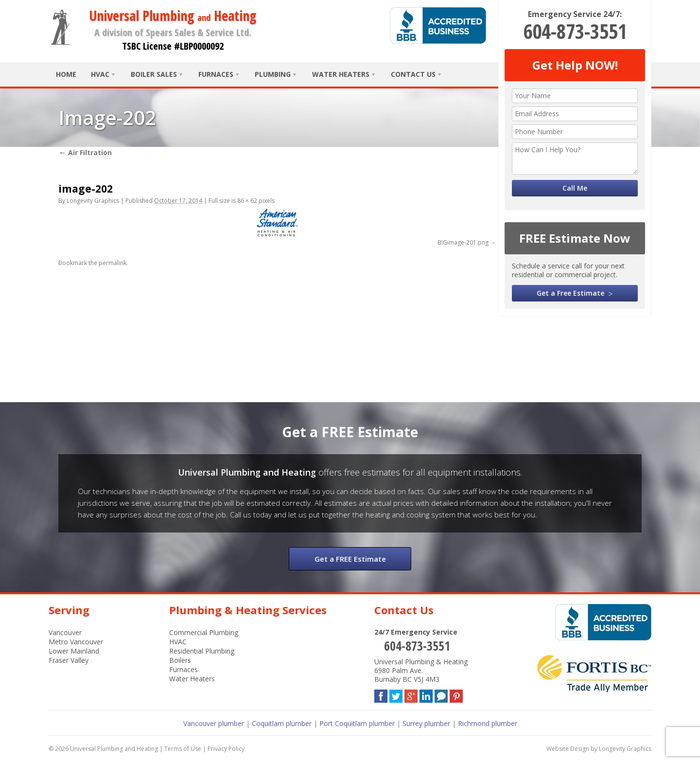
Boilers (180, 660)
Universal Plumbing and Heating (114, 749)
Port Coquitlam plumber (357, 723)
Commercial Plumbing (204, 632)
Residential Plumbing (202, 651)
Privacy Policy (226, 749)
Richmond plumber (488, 723)
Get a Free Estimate (570, 293)
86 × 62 (247, 201)
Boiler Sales (154, 74)
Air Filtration (85, 152)
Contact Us (413, 74)
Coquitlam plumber (282, 723)
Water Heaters (341, 74)
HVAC (100, 74)
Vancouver (65, 632)
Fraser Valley (69, 660)
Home (66, 74)
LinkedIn (426, 694)
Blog (441, 694)
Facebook (381, 694)
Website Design (568, 749)
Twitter (396, 694)
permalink (113, 263)
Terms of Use (183, 749)
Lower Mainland (74, 651)
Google (411, 694)
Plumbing (273, 74)
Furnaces (216, 74)
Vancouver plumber (214, 723)
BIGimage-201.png (463, 242)
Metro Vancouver (76, 642)
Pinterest (456, 694)
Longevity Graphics (93, 201)
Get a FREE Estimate (350, 559)
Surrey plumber (426, 723)
